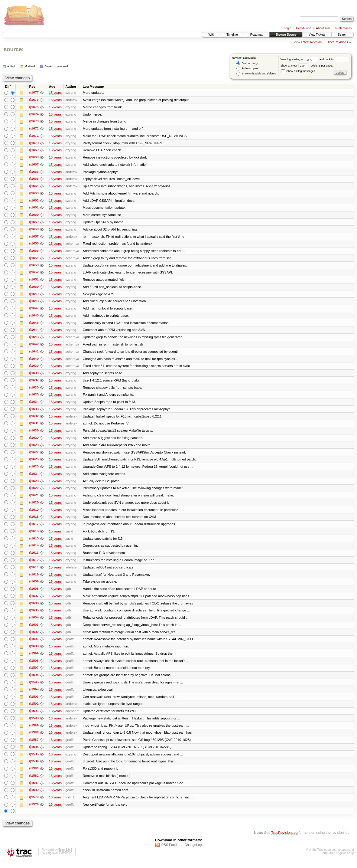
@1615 (34, 543)
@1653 (34, 267)
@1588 (34, 739)
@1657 (34, 238)
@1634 (34, 405)
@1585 (34, 761)
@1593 (34, 703)
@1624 (34, 477)
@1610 (34, 579)
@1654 (34, 260)
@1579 (34, 804)
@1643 (34, 339)
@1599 (34, 659)
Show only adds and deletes (256, 74)
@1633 (34, 412)
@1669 (34, 151)
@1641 (34, 354)
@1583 (34, 775)
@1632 (34, 419)
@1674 (34, 114)
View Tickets (317, 35)
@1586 (34, 753)
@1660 (34, 216)
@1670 (34, 143)
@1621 (34, 499)
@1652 (34, 274)
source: (14, 49)
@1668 (34, 158)
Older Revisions (337, 42)
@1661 (34, 209)
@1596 (34, 681)
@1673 (34, 122)
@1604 (34, 623)
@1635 (34, 398)
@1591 (34, 717)
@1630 (34, 434)
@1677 (34, 93)
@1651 (34, 281)
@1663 (34, 194)
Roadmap (257, 35)
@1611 (34, 572)
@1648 (34, 303)
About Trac (323, 28)
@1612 (34, 565)
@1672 (34, 129)
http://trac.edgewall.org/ (338, 860)
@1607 (34, 601)
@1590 (34, 724)
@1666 (34, 172)
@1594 (34, 695)
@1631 (34, 427)
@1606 (34, 608)
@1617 (34, 528)
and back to (334, 59)
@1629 (34, 441)
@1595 (34, 688)
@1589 (34, 732)
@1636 (34, 390)
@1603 (34, 630)
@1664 (34, 187)
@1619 (34, 514)
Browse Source (286, 35)
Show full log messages (298, 71)
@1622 (34, 492)
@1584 (34, 768)
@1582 (34, 782)
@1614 (34, 550)
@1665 (34, 180)
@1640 (34, 361)
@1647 (34, 310)
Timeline (232, 35)
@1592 (34, 710)
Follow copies (247, 69)
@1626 (34, 463)
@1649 (34, 296)
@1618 (34, 521)
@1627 (34, 456)
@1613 (34, 557)
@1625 (34, 470)
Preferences (344, 28)
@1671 (34, 136)
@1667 (34, 165)
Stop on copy (247, 63)
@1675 (34, 107)
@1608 (34, 594)
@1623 (34, 485)
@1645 (34, 325)
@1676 (34, 100)
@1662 (34, 201)
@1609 (34, 586)
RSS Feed (169, 852)
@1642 (34, 347)
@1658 (34, 231)
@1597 (34, 673)
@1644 (34, 332)
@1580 (34, 797)
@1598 (34, 666)
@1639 (34, 368)
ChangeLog (193, 852)
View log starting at (300, 59)
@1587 (34, 746)
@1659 (34, 223)
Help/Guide (303, 28)
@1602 (34, 637)
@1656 (34, 245)
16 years (55, 724)
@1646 (34, 318)
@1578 (34, 811)
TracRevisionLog (284, 839)
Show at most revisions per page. (307, 66)
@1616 (34, 536)
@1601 (34, 644)
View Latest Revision (308, 42)
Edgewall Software (58, 860)
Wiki (211, 35)
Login (287, 28)
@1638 (34, 376)
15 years (55, 93)
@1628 (34, 448)
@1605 (34, 615)
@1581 (34, 790)
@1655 (34, 252)
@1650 (34, 289)
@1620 (34, 506)
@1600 (34, 652)
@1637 (34, 383)
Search (342, 35)
